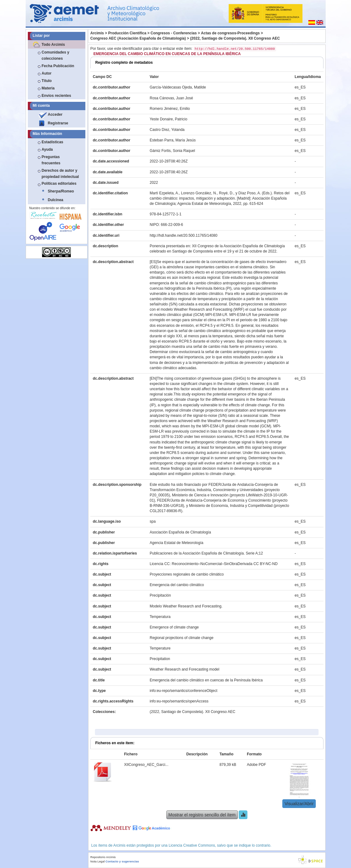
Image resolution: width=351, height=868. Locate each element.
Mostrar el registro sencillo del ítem (202, 815)
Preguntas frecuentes (51, 160)
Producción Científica (127, 33)
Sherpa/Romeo (61, 191)
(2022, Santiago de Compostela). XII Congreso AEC (235, 38)
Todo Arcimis (53, 45)
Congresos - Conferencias (174, 33)
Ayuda (47, 149)
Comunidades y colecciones (56, 55)
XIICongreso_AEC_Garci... (146, 765)
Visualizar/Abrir (299, 804)
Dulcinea (56, 200)
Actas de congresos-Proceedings (230, 33)
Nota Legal (97, 861)
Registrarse (58, 123)
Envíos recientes (56, 96)
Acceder (55, 114)
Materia (48, 88)
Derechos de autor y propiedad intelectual (60, 174)
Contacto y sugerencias (122, 861)
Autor (47, 73)
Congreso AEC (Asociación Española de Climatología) (138, 38)
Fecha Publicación (58, 66)
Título (47, 81)
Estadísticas (53, 142)
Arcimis (97, 33)
